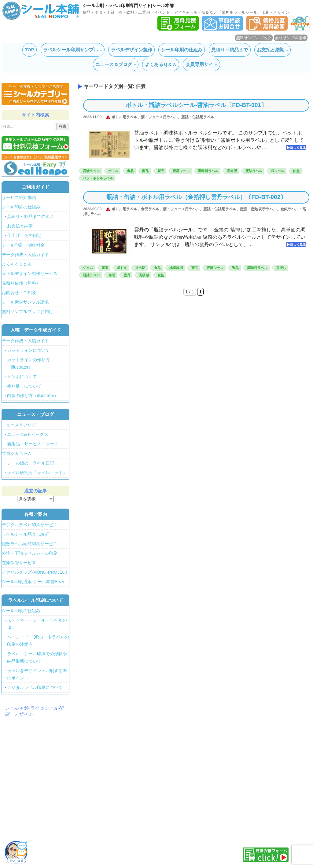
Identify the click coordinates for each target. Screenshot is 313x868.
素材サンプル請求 (291, 38)
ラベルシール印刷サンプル (71, 50)
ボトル (113, 171)
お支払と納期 (271, 50)
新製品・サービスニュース (33, 444)
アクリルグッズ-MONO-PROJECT (35, 572)
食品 (130, 171)
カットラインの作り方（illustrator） (28, 363)
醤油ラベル (91, 171)
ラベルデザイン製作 (132, 50)
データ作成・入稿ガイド (25, 255)
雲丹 (127, 275)
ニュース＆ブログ (114, 64)
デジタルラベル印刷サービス (30, 525)
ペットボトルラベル (98, 178)
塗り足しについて (24, 386)
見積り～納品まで (230, 50)
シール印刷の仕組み (182, 50)
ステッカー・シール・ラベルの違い (37, 624)
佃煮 (296, 171)
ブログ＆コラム (17, 454)
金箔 (161, 275)
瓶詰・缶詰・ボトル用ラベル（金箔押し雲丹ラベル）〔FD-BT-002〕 (196, 197)
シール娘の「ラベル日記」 (33, 463)
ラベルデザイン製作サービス (30, 274)
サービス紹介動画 (19, 197)
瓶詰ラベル (254, 171)
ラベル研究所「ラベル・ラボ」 (37, 473)
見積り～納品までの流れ (31, 216)
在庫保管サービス (19, 563)
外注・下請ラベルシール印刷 (30, 553)
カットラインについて (28, 350)
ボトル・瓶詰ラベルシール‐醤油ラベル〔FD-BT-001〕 (196, 105)
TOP (29, 50)
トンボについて (22, 377)
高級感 (144, 275)
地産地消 (176, 268)
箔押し (281, 268)
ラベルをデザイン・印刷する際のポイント (37, 674)
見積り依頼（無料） (21, 283)
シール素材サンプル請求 (25, 302)
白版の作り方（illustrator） (33, 395)
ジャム (88, 268)
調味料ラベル (208, 171)
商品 (145, 171)
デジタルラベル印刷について (35, 687)
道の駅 (140, 268)
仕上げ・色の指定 (24, 235)
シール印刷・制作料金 (23, 245)
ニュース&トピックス (28, 434)
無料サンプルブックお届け (28, 311)
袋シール (278, 171)
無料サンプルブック (254, 38)
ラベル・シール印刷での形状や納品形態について (37, 657)
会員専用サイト (202, 64)
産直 (105, 268)
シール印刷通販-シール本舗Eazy (33, 582)
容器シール (181, 171)
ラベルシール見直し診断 (25, 534)
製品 (161, 171)
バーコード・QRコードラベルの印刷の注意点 (38, 641)
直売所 (232, 171)
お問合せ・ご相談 (19, 292)
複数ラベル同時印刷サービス (30, 544)
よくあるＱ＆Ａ (161, 64)
